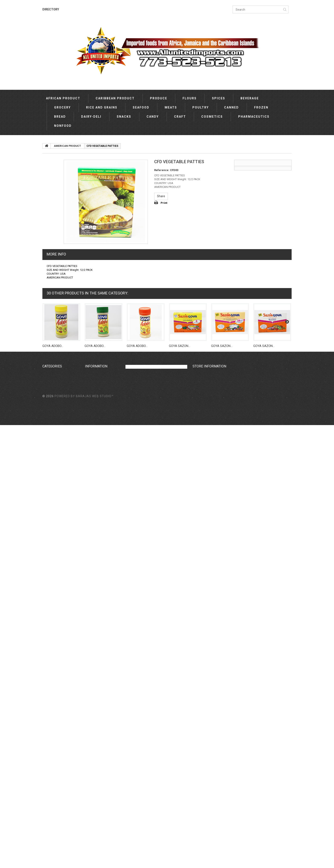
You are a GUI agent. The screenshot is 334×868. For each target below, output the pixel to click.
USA (45, 577)
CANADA (48, 565)
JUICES (47, 696)
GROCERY (62, 107)
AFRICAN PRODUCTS (57, 803)
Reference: (162, 170)
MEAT (46, 708)
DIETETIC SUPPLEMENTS (59, 767)
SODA (46, 678)
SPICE (46, 797)
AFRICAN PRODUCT (63, 98)
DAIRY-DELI (91, 117)
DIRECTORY (51, 9)
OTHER (47, 499)
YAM (46, 809)
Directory (91, 386)
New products (94, 374)
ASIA (46, 511)
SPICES (219, 98)
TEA (45, 624)
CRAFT (180, 117)
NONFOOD (63, 126)
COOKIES (48, 690)
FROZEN (261, 107)
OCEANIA (49, 523)
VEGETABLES (51, 666)
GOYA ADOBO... (53, 346)
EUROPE (48, 517)
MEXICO (48, 583)
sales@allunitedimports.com (220, 387)
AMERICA (49, 535)
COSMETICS (212, 117)
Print (164, 203)
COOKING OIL (51, 618)
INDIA (46, 547)
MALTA (47, 660)
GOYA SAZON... (180, 346)
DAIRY (47, 684)
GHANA (47, 553)
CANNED (231, 107)
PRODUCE (159, 98)
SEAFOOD (141, 107)
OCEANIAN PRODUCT (57, 785)
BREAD (60, 117)
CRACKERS (50, 702)
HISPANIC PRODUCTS (57, 612)
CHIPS (47, 630)
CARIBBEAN (50, 380)
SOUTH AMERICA (54, 529)
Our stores (92, 380)
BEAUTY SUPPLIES (55, 720)
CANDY (153, 117)
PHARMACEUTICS (254, 117)
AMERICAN (50, 505)
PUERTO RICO (52, 571)
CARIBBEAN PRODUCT (115, 98)
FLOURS (190, 98)
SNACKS (124, 117)
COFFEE (48, 726)
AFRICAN (48, 374)
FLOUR (47, 791)
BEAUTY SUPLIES (54, 714)
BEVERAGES (51, 654)
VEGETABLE (50, 779)
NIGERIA (48, 559)
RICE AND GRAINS (102, 107)
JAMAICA (49, 541)
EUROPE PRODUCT (55, 601)
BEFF (46, 815)
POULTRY (201, 107)
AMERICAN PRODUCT (57, 595)
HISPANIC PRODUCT (56, 761)
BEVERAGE (250, 98)
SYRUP (47, 648)
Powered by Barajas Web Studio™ (84, 839)
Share (161, 196)
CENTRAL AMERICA (56, 672)
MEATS (171, 107)
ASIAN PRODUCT (54, 732)
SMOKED (48, 773)
